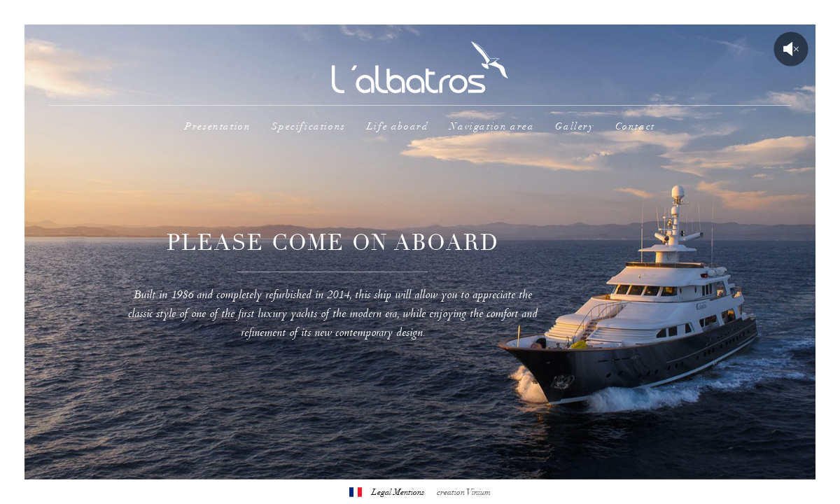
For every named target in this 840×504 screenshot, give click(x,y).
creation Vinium (464, 492)
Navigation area (492, 126)
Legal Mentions (398, 492)
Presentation (218, 126)
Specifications (308, 126)
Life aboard (398, 126)
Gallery (574, 126)
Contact (635, 126)
